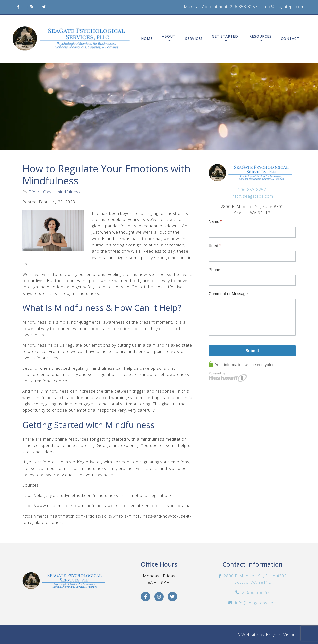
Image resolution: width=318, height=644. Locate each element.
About (169, 37)
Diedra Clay (40, 192)
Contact (290, 39)
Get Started (225, 37)
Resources (260, 37)
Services (194, 39)
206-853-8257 (244, 7)
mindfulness (69, 192)
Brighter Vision (281, 634)
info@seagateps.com (283, 7)
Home (147, 39)
